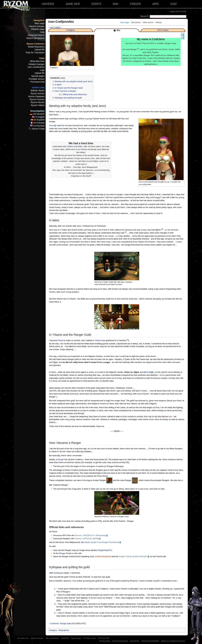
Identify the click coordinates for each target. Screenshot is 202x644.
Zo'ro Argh (149, 372)
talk (69, 623)
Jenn (51, 125)
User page (125, 22)
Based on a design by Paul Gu (173, 641)
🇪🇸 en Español (38, 120)
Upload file (40, 50)
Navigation (39, 20)
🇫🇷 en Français (37, 123)
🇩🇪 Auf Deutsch (37, 114)
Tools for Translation (35, 53)
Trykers (70, 146)
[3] (126, 232)
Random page (38, 29)
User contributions (36, 67)
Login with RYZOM (178, 11)
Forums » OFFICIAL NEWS (86, 539)
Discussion (136, 22)
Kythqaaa (58, 573)
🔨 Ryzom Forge (37, 129)
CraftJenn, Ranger (59, 623)
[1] (138, 49)
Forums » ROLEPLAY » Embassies (90, 535)
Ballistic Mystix (38, 90)
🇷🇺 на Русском (37, 126)
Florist (60, 341)
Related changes (37, 64)
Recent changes (37, 26)
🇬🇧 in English (38, 117)
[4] (127, 340)
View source (148, 22)
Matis (80, 146)
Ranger (61, 459)
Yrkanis (98, 341)
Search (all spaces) (35, 38)
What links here (37, 61)
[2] (162, 229)
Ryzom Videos (38, 105)
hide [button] (63, 78)
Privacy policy (105, 641)
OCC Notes (163, 30)
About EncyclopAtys (120, 641)
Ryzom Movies (38, 102)
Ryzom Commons (36, 44)
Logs (42, 70)
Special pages (38, 76)
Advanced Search (36, 35)
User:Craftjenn (55, 27)
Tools (42, 58)
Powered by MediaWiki (150, 641)
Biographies (64, 630)
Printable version (37, 79)
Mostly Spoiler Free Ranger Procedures (102, 542)
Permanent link (37, 82)
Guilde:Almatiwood (103, 556)
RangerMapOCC (105, 550)
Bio (118, 30)
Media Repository (36, 47)
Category (53, 630)
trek (170, 416)
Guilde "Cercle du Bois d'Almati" (133, 556)
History (159, 22)
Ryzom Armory (38, 93)
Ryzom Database (36, 96)
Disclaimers (135, 641)
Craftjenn (70, 30)
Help (42, 32)
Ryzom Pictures (37, 99)
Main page (40, 23)
